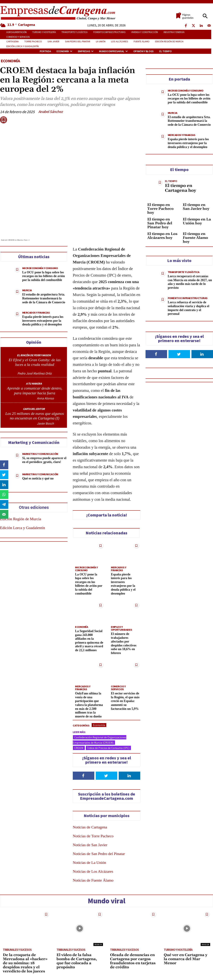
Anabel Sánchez (51, 112)
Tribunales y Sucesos (17, 950)
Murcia (27, 290)
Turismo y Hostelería (178, 950)
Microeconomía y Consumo (40, 268)
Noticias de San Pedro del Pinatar (99, 854)
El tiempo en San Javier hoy (196, 207)
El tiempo (171, 181)
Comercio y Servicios (118, 688)
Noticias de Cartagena (90, 827)
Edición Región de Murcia (21, 519)
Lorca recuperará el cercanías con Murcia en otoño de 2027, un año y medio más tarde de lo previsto (190, 282)
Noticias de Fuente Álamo (93, 880)
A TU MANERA (34, 384)
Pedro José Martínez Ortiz (35, 373)
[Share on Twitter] (4, 475)
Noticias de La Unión (89, 863)
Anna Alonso (45, 398)
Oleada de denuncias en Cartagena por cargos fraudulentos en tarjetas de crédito (133, 961)
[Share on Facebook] (4, 465)
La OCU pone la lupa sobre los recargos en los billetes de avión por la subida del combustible (44, 276)
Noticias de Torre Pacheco (93, 836)
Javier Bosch (45, 423)
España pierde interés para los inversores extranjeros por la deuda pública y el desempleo (43, 321)
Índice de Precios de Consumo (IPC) (108, 748)
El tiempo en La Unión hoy (197, 221)
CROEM (79, 748)
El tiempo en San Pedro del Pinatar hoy (160, 223)
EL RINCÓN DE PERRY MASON (34, 355)
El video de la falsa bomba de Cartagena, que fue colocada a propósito (77, 961)
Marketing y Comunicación (40, 454)
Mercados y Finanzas (36, 313)
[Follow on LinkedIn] (129, 776)
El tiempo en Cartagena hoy (181, 188)
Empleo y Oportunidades (122, 628)
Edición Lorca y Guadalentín (23, 528)
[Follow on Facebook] (84, 776)
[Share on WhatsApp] (4, 495)
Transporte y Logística (184, 272)
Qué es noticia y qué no (38, 478)
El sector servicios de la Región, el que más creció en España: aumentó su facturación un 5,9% (125, 701)
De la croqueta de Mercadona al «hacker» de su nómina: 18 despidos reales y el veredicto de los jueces (25, 963)
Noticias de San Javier (90, 845)
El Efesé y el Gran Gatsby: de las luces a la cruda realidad (35, 362)
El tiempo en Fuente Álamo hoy (195, 238)
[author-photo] (35, 370)
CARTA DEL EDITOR (34, 409)
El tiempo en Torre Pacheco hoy (160, 209)
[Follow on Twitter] (106, 776)
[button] (205, 16)
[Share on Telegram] (4, 504)
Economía (10, 61)
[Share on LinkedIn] (4, 485)
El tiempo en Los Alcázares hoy (162, 236)
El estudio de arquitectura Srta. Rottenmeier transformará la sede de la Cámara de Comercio (44, 298)
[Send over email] (4, 514)
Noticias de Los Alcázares (93, 871)
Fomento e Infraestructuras (188, 298)
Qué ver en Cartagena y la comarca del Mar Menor (186, 959)
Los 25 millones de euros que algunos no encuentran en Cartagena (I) (35, 416)
